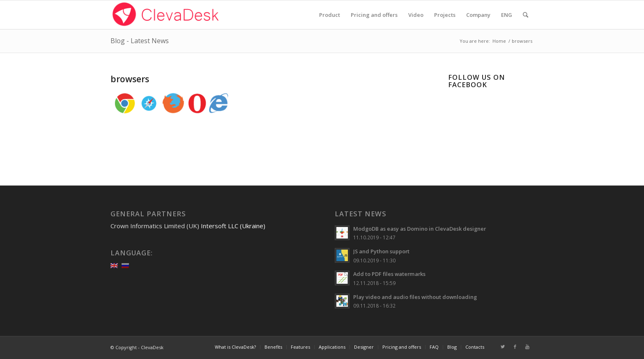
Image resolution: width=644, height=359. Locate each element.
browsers (130, 79)
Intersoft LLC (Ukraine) (233, 226)
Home (499, 41)
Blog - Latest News (140, 41)
